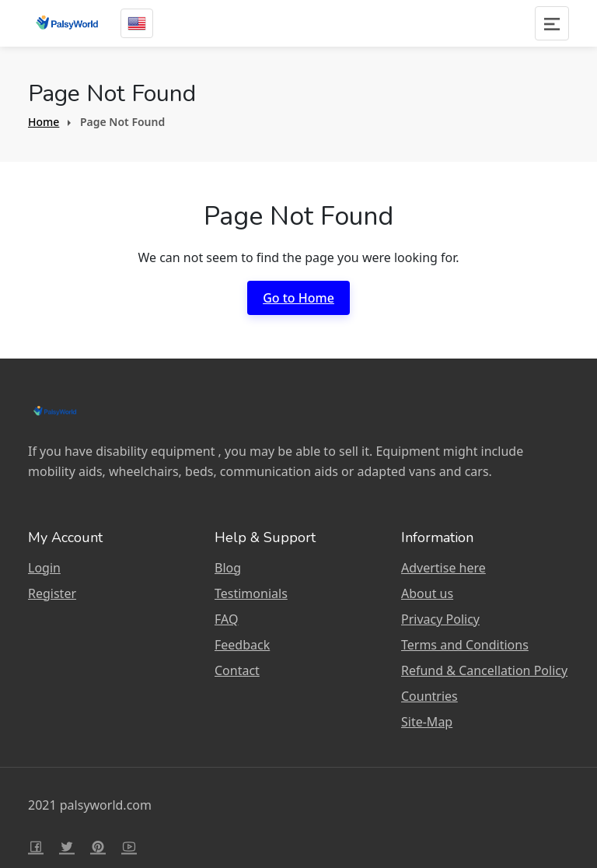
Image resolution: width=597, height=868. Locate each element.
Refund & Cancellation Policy (484, 670)
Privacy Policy (440, 619)
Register (52, 593)
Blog (228, 568)
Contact (237, 670)
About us (427, 593)
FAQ (226, 619)
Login (44, 568)
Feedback (242, 645)
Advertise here (443, 568)
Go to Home (298, 298)
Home (44, 122)
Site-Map (427, 722)
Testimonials (251, 593)
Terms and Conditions (465, 645)
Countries (429, 696)
